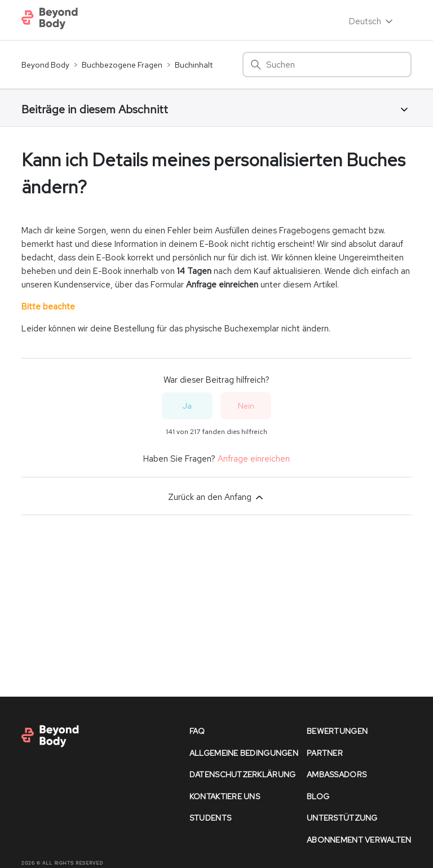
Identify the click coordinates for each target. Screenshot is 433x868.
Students (210, 818)
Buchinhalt (194, 65)
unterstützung (342, 818)
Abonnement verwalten (359, 840)
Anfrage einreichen (254, 459)
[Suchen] (327, 65)
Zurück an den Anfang (216, 497)
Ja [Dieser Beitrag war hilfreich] (187, 406)
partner (325, 753)
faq (197, 731)
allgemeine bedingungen (244, 753)
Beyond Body (45, 65)
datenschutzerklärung (243, 774)
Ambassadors (337, 774)
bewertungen (337, 731)
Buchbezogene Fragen (122, 65)
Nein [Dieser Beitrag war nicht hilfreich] (246, 406)
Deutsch (372, 21)
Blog (318, 796)
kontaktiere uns (225, 796)
